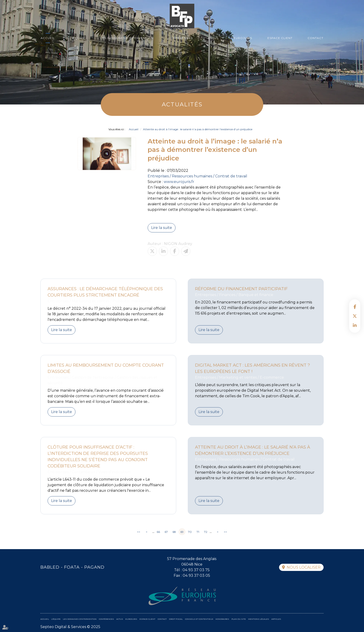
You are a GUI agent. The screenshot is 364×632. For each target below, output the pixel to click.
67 (166, 532)
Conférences (180, 38)
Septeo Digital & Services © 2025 (70, 627)
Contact (315, 38)
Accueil (48, 38)
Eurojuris (243, 38)
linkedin (355, 325)
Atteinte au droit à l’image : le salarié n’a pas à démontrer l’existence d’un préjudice (198, 129)
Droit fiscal (176, 619)
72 (206, 532)
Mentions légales (259, 619)
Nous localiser (304, 567)
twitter (355, 316)
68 (174, 532)
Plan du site (239, 619)
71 (198, 532)
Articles (276, 619)
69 (182, 532)
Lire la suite (162, 228)
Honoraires (222, 619)
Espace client (280, 38)
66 (158, 532)
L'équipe (78, 38)
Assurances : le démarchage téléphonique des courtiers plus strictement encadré (105, 292)
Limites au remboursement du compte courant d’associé (106, 368)
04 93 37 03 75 (196, 570)
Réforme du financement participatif (241, 289)
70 (190, 532)
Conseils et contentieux (199, 619)
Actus (213, 38)
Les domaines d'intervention (127, 38)
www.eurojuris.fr (179, 182)
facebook (355, 307)
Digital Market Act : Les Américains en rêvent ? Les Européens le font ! (252, 368)
